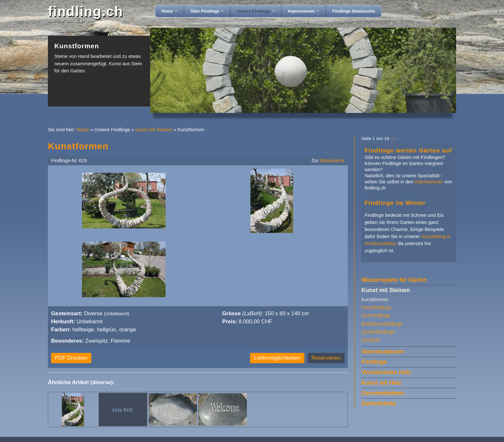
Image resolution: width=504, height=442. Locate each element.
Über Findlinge (207, 11)
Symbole (370, 340)
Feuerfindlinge (376, 308)
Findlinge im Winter (395, 203)
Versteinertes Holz (386, 372)
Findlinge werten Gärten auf (408, 150)
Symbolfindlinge (378, 332)
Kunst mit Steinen (154, 130)
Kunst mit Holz (381, 383)
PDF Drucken (71, 358)
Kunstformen (375, 299)
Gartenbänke (379, 403)
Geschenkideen (382, 393)
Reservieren (326, 358)
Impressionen (304, 11)
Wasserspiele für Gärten (394, 280)
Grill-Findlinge (376, 316)
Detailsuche (332, 161)
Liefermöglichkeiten (277, 358)
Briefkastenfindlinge (382, 324)
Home (170, 11)
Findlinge (374, 362)
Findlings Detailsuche (354, 11)
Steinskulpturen (383, 352)
